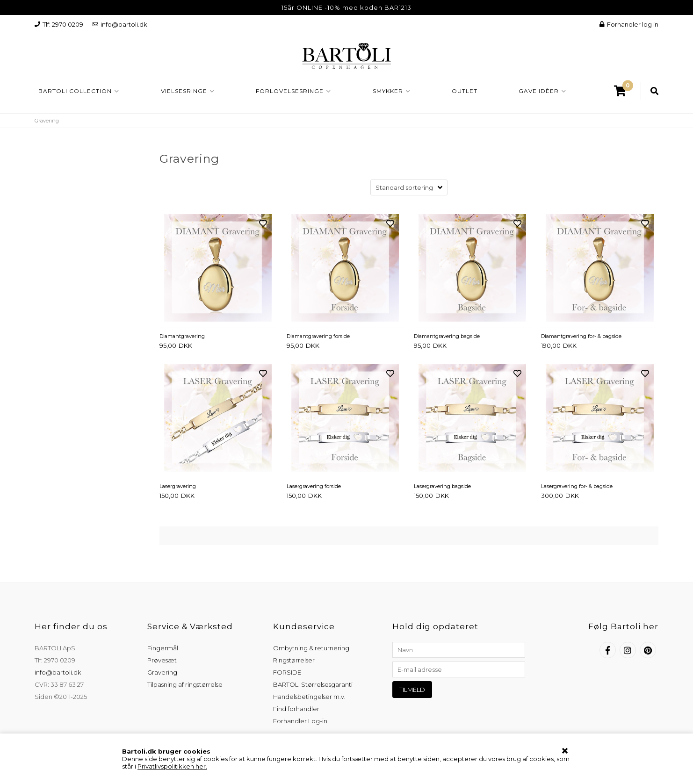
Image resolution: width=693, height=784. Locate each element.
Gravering (162, 672)
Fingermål (163, 648)
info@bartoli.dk (120, 24)
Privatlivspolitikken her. (172, 766)
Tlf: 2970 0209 (59, 24)
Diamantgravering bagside (447, 336)
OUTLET (465, 91)
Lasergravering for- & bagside (577, 486)
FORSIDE (287, 672)
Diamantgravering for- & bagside (581, 336)
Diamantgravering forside (318, 336)
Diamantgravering (182, 336)
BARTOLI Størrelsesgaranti (313, 684)
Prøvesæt (162, 660)
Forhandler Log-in (300, 721)
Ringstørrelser (294, 660)
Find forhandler (296, 709)
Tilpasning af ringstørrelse (185, 684)
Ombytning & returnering (311, 648)
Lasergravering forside (314, 486)
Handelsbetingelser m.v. (309, 697)
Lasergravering (178, 486)
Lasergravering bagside (442, 486)
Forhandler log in (629, 24)
